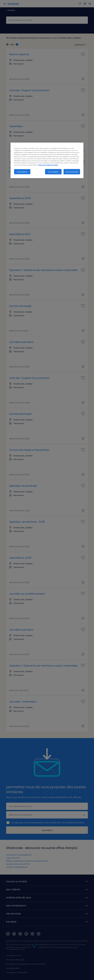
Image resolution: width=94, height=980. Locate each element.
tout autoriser (72, 172)
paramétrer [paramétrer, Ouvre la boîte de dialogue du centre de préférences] (22, 172)
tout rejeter (53, 172)
